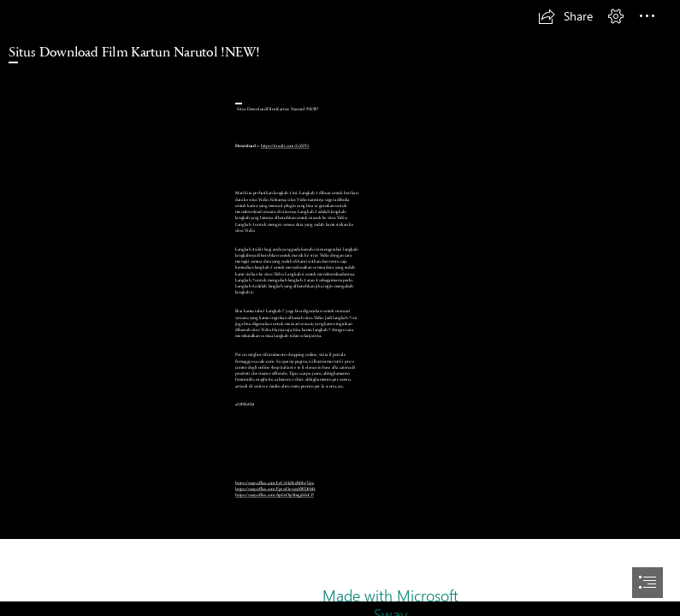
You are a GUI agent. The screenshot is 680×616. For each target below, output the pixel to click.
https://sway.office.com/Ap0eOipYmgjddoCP (275, 495)
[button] (565, 16)
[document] (340, 308)
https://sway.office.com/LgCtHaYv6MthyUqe (275, 483)
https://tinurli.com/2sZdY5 (285, 146)
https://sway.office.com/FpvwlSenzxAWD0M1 (275, 489)
